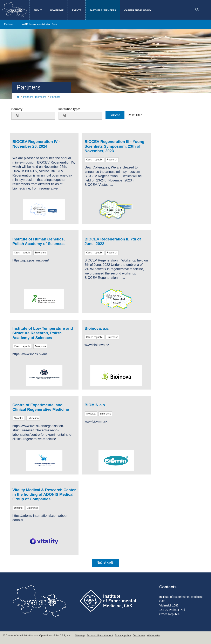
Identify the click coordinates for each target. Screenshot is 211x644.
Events (77, 10)
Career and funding (137, 10)
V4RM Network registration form (39, 24)
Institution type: (69, 109)
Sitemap (80, 636)
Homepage (57, 10)
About (38, 10)
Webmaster (154, 636)
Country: (17, 109)
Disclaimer (139, 636)
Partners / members (103, 10)
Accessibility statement (100, 636)
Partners (9, 24)
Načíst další (105, 562)
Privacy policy (123, 636)
